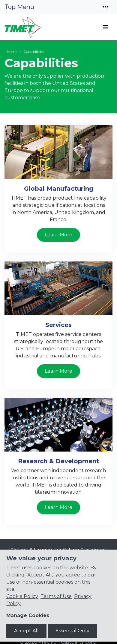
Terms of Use (56, 596)
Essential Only (72, 631)
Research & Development (58, 461)
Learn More (58, 235)
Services (58, 325)
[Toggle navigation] (106, 7)
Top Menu (19, 7)
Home (12, 52)
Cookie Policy (22, 596)
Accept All (26, 631)
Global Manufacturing (59, 189)
